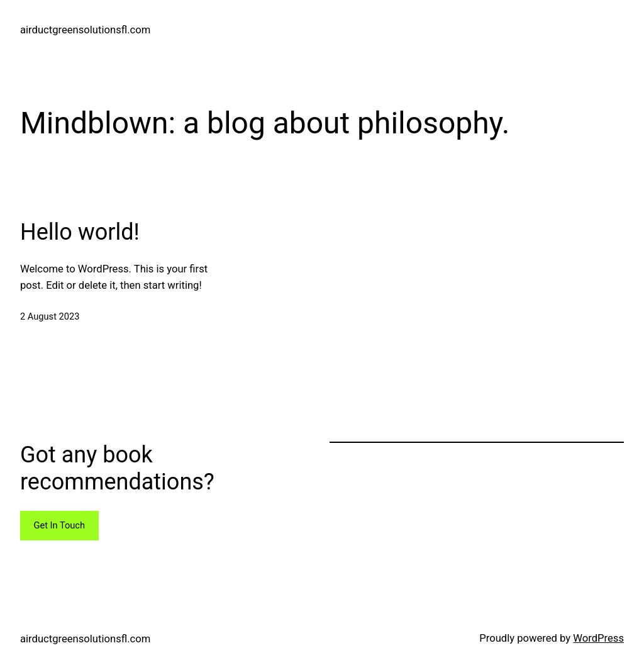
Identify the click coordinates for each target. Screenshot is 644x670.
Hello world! (80, 232)
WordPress (598, 638)
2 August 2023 (50, 316)
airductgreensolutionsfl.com (85, 30)
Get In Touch (59, 525)
